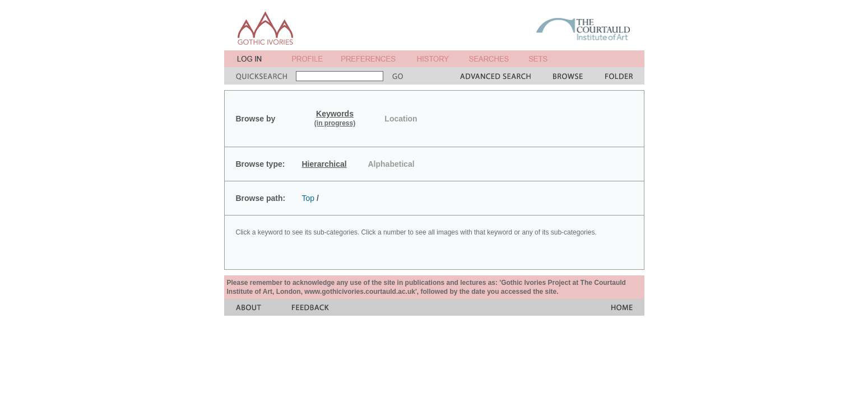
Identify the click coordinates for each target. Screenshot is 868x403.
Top (308, 198)
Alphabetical (391, 164)
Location (401, 119)
